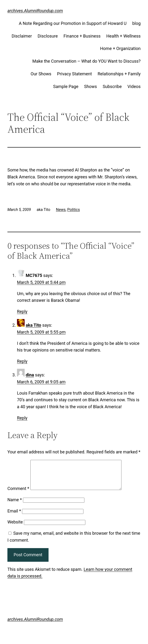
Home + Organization (120, 48)
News (61, 210)
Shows (91, 86)
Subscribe (112, 86)
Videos (134, 86)
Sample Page (66, 86)
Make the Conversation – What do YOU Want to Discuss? (86, 61)
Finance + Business (82, 36)
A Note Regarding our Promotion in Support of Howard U (73, 23)
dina (30, 375)
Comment (18, 494)
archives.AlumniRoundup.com (35, 11)
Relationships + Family (119, 74)
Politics (74, 210)
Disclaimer (22, 36)
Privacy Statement (75, 74)
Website (15, 528)
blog (136, 23)
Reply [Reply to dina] (22, 418)
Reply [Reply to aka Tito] (22, 361)
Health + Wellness (124, 36)
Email (14, 517)
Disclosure (48, 36)
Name (15, 505)
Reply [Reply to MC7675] (22, 311)
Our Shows (41, 74)
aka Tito (33, 325)
